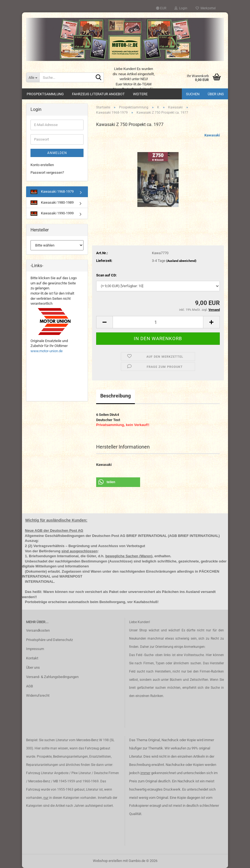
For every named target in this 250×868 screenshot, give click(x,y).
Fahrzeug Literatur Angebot (98, 94)
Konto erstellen (42, 165)
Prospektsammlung (45, 94)
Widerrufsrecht (38, 695)
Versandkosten (38, 630)
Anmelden (57, 153)
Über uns (216, 94)
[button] (161, 8)
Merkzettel (206, 8)
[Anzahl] (158, 322)
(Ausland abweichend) (181, 261)
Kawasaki (212, 135)
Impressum (35, 649)
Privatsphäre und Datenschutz (49, 640)
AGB (30, 686)
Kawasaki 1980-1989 (52, 203)
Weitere (140, 94)
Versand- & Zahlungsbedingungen (52, 677)
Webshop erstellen (107, 861)
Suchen (193, 94)
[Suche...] (33, 77)
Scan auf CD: (106, 275)
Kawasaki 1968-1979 (52, 192)
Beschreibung (116, 396)
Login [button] (181, 8)
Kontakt (32, 658)
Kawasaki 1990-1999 (52, 213)
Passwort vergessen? (47, 173)
